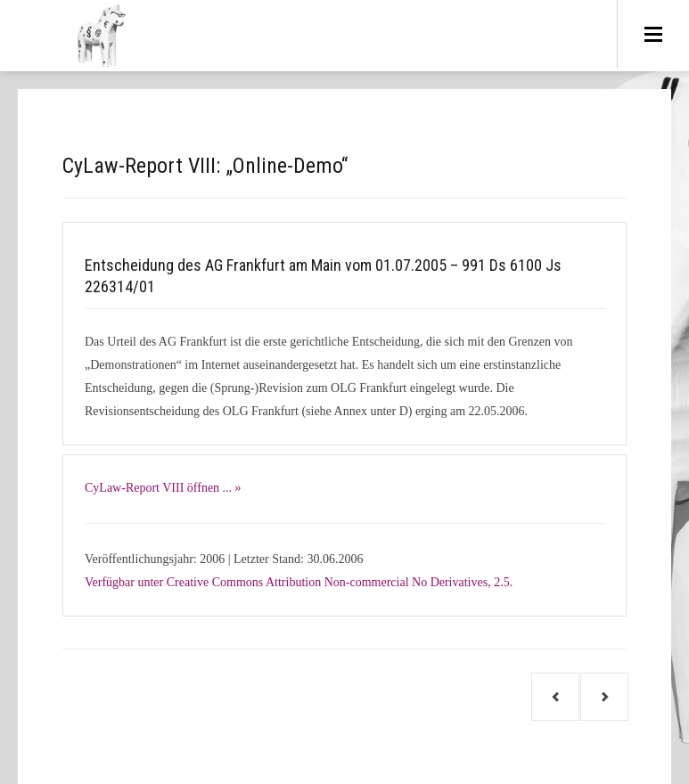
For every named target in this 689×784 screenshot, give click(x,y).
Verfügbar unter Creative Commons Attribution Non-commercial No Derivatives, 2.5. (299, 582)
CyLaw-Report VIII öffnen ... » (163, 488)
